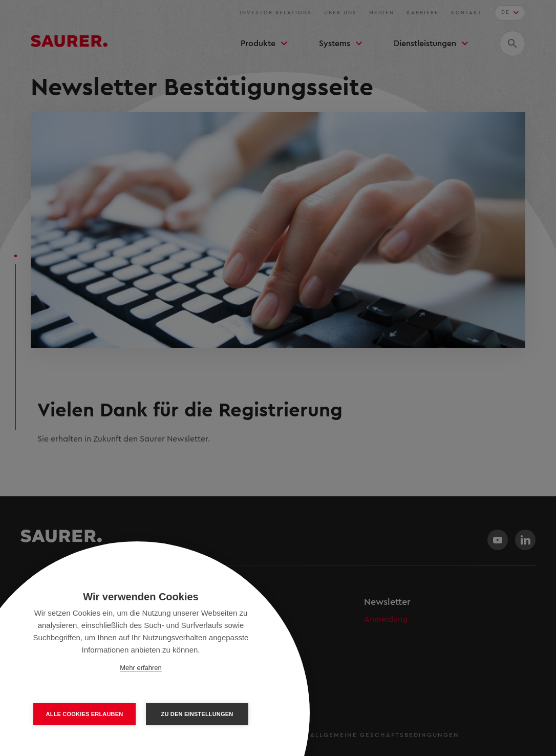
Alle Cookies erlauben (85, 714)
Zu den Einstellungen (197, 714)
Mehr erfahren (141, 668)
